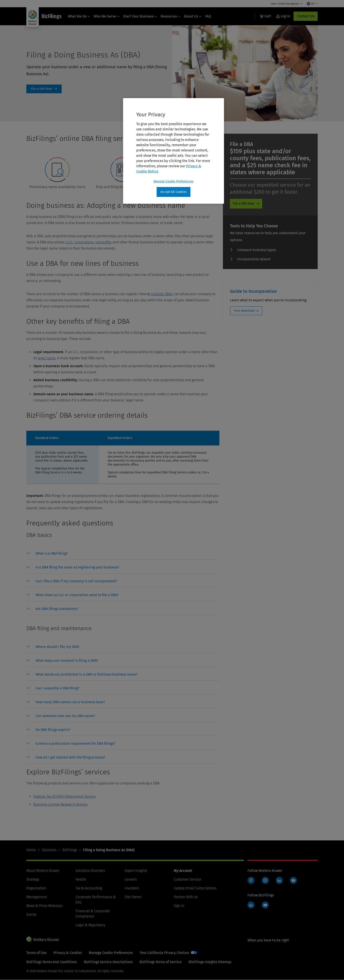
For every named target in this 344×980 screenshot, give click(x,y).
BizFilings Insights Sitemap (210, 962)
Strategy (33, 879)
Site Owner (133, 897)
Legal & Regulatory (90, 925)
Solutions (49, 850)
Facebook (251, 880)
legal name (47, 358)
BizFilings (70, 850)
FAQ (208, 16)
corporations (84, 242)
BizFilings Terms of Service (161, 962)
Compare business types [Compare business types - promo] (257, 250)
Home (31, 850)
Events (31, 914)
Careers (131, 879)
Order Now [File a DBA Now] (44, 89)
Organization (36, 888)
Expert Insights (136, 871)
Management (37, 897)
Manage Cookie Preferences (111, 953)
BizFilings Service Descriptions (108, 962)
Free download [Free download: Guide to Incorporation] (244, 311)
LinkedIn (279, 880)
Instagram (265, 880)
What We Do (79, 16)
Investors (132, 888)
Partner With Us (186, 897)
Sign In (179, 906)
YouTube (293, 880)
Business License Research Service (60, 804)
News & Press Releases (44, 906)
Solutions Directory (90, 871)
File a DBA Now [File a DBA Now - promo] (243, 204)
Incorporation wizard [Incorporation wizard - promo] (254, 259)
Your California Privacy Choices (164, 953)
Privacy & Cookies (68, 953)
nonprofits (103, 242)
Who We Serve (107, 16)
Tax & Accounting (89, 888)
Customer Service (187, 879)
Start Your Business (140, 16)
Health (81, 879)
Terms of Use (36, 953)
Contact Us (306, 16)
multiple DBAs (162, 294)
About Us (193, 16)
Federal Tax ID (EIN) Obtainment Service (64, 796)
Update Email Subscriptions (195, 888)
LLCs (69, 242)
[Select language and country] (312, 4)
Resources (170, 16)
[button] (52, 554)
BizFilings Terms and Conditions (52, 962)
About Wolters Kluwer (43, 871)
